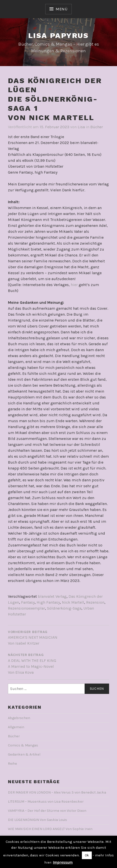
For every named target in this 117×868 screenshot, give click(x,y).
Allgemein (16, 727)
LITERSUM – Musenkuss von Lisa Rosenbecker (46, 802)
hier (74, 285)
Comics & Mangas (23, 745)
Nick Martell (73, 602)
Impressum (63, 862)
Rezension (95, 602)
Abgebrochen (19, 718)
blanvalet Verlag (52, 596)
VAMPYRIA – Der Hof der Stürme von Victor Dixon (47, 811)
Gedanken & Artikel (24, 754)
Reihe (12, 764)
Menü (62, 9)
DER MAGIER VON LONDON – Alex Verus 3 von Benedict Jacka (57, 792)
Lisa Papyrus (58, 35)
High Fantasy (48, 602)
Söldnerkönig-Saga (64, 608)
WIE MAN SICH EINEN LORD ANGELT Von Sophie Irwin (50, 829)
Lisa (81, 127)
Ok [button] (87, 855)
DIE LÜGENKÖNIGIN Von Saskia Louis (37, 820)
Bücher (97, 127)
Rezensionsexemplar (26, 608)
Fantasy (28, 602)
